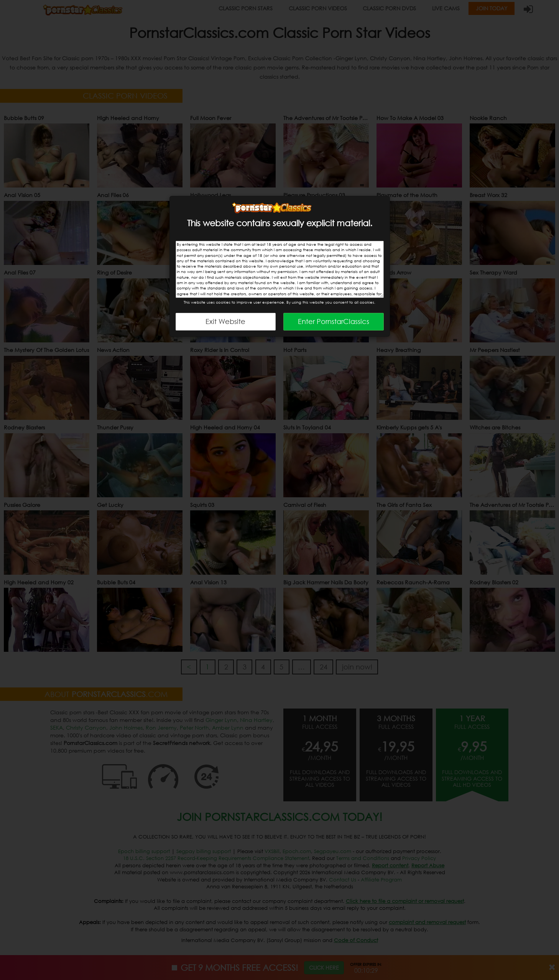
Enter (334, 321)
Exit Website (225, 321)
